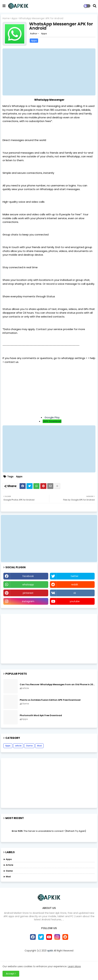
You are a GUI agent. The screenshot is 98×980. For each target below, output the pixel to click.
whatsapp (28, 585)
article (18, 746)
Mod (39, 746)
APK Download (52, 421)
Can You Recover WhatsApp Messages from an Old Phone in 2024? (57, 685)
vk (75, 593)
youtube (75, 601)
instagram (28, 601)
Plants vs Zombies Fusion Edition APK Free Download (50, 700)
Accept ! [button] (11, 974)
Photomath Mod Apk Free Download (41, 715)
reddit (75, 585)
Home (6, 18)
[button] (95, 6)
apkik (50, 951)
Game (29, 746)
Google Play (52, 417)
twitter (75, 576)
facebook (28, 576)
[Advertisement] (49, 390)
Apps (14, 18)
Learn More (74, 966)
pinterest (28, 593)
